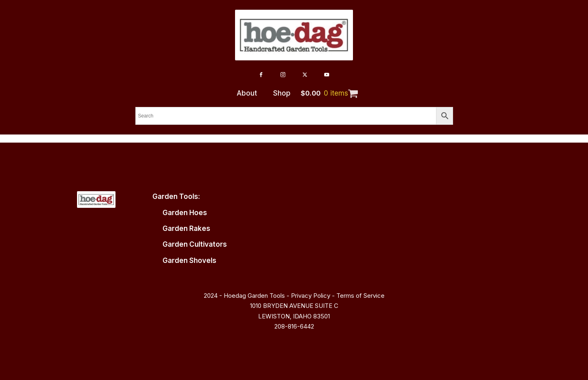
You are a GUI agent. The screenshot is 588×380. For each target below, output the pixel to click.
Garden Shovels (189, 260)
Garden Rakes (186, 228)
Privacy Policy (311, 296)
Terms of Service (360, 296)
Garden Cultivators (195, 244)
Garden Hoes (185, 213)
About (247, 93)
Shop (282, 93)
